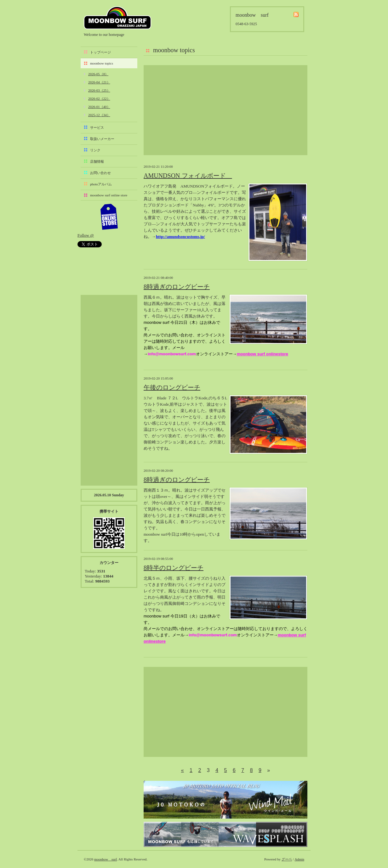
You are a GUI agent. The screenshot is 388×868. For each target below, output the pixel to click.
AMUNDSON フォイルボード (188, 176)
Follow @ (86, 235)
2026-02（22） (99, 99)
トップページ (100, 52)
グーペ (287, 859)
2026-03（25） (99, 90)
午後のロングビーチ (172, 387)
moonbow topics (102, 63)
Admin (299, 859)
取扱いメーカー (102, 139)
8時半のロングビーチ (174, 568)
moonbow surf (117, 18)
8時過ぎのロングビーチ (177, 287)
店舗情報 (97, 161)
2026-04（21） (99, 82)
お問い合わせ (100, 173)
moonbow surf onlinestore (262, 354)
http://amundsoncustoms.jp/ (180, 237)
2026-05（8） (98, 74)
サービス (97, 127)
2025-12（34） (99, 115)
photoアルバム (101, 184)
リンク (95, 150)
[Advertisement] (225, 110)
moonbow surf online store (109, 195)
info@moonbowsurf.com (172, 354)
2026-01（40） (99, 107)
